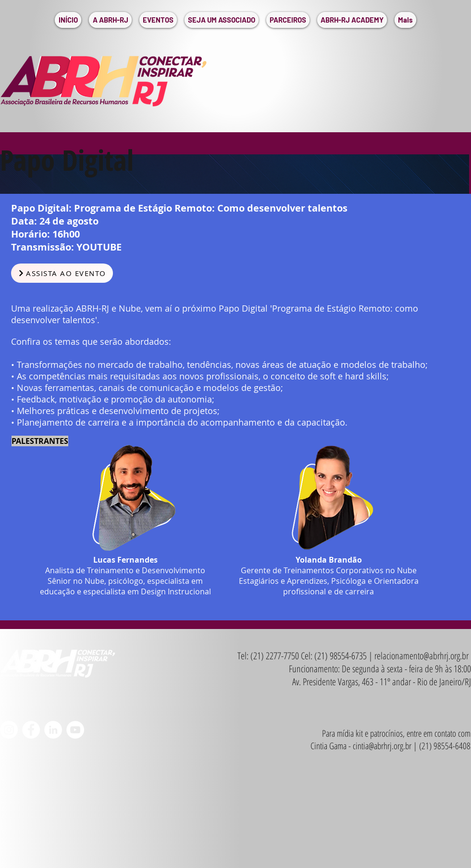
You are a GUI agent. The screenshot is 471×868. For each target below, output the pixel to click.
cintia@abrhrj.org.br (382, 746)
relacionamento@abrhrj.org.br (421, 656)
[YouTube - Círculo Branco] (75, 730)
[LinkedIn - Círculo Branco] (53, 730)
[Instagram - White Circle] (9, 730)
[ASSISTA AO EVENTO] (62, 273)
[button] (110, 20)
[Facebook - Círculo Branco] (31, 730)
